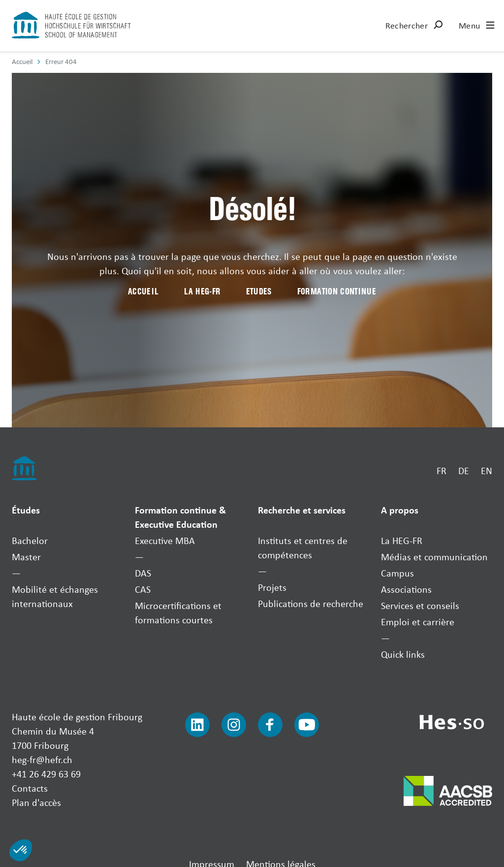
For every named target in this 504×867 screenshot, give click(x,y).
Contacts (30, 788)
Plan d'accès (36, 802)
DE (464, 470)
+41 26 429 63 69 (46, 774)
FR (441, 470)
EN (487, 470)
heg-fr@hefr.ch (42, 759)
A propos (400, 510)
